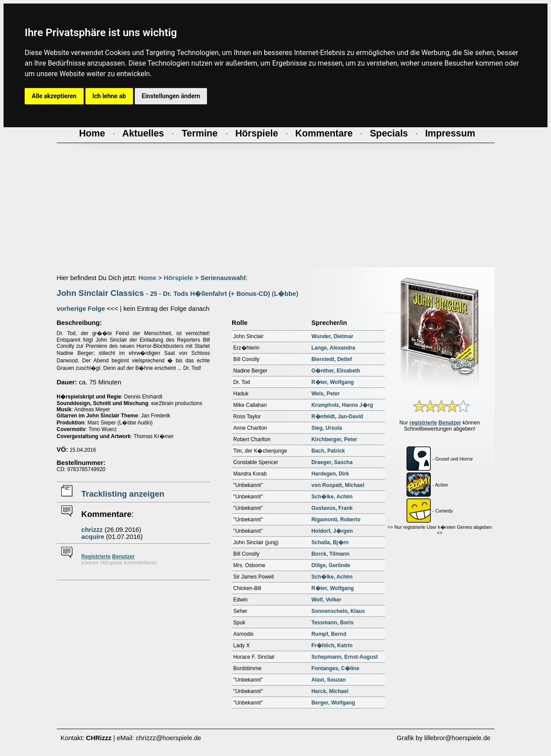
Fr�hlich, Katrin (332, 645)
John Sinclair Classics (100, 293)
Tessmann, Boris (333, 623)
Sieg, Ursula (327, 428)
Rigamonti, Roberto (336, 520)
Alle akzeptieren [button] (54, 96)
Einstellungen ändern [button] (171, 96)
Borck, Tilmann (330, 554)
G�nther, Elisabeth (336, 371)
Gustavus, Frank (332, 508)
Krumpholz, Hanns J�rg (342, 405)
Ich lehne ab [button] (109, 96)
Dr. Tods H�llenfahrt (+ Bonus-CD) (216, 294)
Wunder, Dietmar (332, 336)
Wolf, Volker (326, 600)
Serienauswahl (223, 278)
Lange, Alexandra (333, 348)
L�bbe (285, 294)
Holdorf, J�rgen (332, 531)
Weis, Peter (325, 394)
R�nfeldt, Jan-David (337, 417)
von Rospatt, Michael (338, 485)
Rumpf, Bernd (329, 634)
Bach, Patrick (328, 451)
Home (147, 278)
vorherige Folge (81, 309)
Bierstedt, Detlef (332, 359)
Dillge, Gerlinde (331, 565)
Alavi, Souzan (329, 680)
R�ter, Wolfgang (333, 382)
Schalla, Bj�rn (330, 542)
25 (154, 294)
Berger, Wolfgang (333, 703)
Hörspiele (179, 278)
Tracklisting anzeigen (123, 494)
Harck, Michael (330, 691)
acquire (93, 537)
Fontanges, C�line (335, 668)
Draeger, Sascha (332, 462)
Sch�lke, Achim (332, 497)
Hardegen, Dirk (330, 474)
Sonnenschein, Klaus (338, 611)
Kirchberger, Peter (334, 439)
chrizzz (92, 530)
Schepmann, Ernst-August (345, 657)
